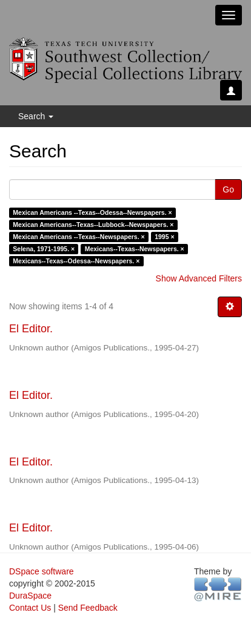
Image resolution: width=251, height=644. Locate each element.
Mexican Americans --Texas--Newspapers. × (79, 237)
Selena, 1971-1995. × (44, 249)
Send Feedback (88, 608)
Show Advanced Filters (199, 278)
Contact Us (30, 608)
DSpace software (42, 571)
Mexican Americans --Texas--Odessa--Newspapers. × (92, 212)
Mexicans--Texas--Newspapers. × (135, 249)
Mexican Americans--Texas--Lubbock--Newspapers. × (93, 225)
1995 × (164, 237)
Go (228, 189)
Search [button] (36, 116)
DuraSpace (30, 596)
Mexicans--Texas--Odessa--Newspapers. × (76, 261)
